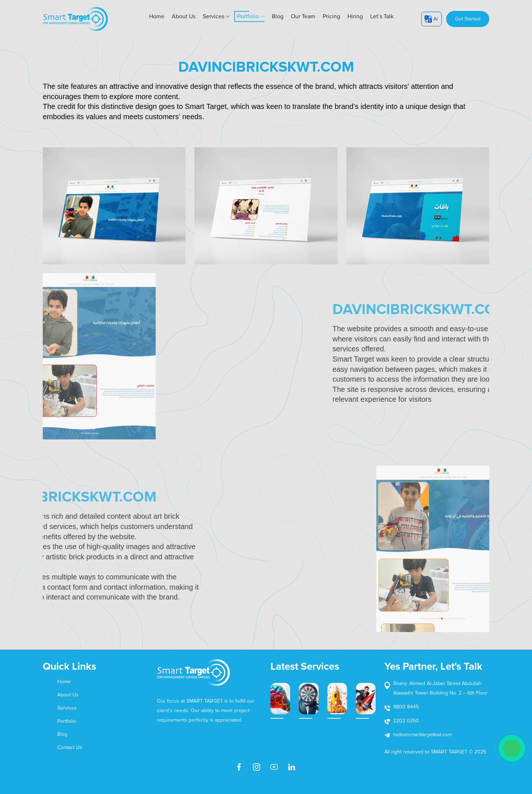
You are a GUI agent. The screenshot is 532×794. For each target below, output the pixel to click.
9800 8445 (406, 707)
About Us (184, 16)
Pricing (331, 16)
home (157, 16)
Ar (432, 19)
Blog (278, 16)
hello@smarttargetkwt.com (423, 735)
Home (64, 682)
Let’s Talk (382, 16)
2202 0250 (406, 721)
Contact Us (70, 747)
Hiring (355, 16)
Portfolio (251, 16)
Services (216, 16)
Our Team (303, 16)
